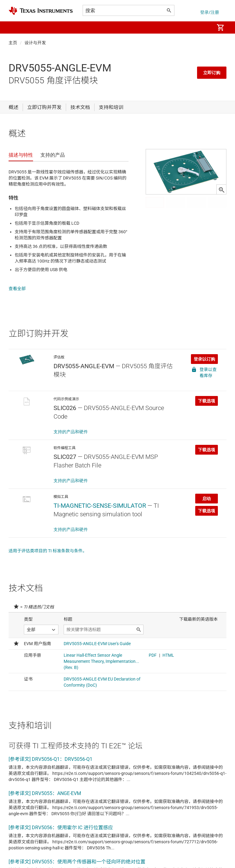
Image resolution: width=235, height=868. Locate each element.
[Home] (41, 11)
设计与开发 (35, 43)
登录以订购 (204, 353)
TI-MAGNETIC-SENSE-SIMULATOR (100, 499)
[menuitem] (203, 27)
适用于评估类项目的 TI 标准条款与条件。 (48, 545)
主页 (13, 43)
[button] (15, 27)
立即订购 (212, 73)
